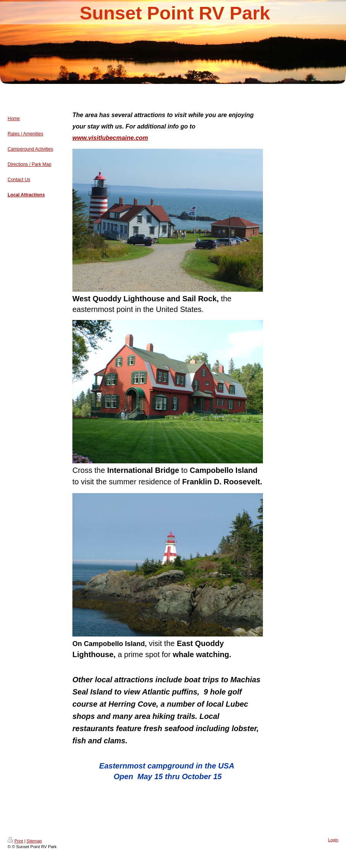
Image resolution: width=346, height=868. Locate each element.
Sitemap (34, 841)
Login (333, 840)
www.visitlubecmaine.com (110, 138)
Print (15, 841)
